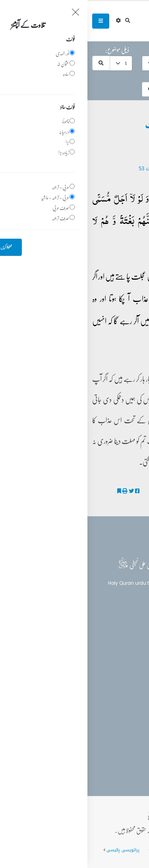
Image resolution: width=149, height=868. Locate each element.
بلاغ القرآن (122, 637)
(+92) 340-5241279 (111, 708)
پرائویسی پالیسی (36, 850)
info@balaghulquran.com (103, 722)
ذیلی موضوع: (30, 50)
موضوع (85, 50)
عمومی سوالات (118, 850)
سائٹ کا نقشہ (78, 850)
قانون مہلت (129, 491)
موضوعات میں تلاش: (121, 76)
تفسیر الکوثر (129, 501)
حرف (136, 50)
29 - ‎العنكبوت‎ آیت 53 (74, 168)
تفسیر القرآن (123, 651)
